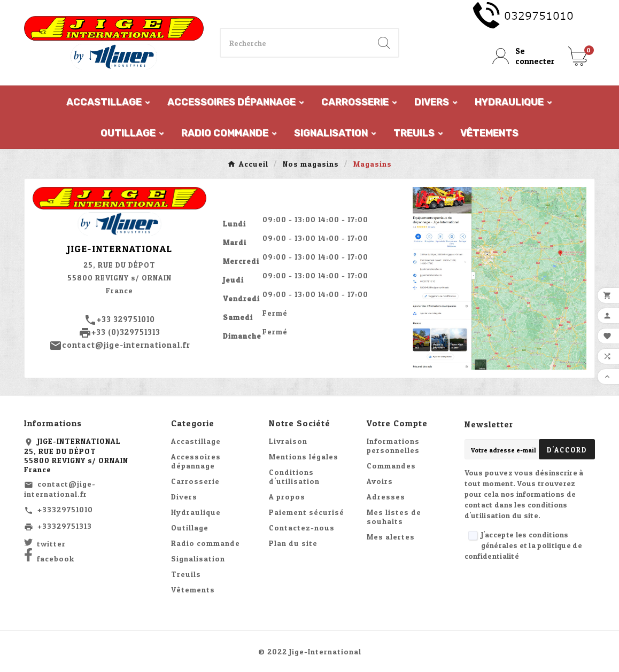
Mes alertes (391, 537)
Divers (184, 497)
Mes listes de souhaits (394, 517)
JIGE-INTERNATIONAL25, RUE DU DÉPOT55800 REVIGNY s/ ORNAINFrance (76, 455)
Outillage (190, 528)
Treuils (186, 574)
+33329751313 (65, 526)
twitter (51, 544)
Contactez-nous (302, 528)
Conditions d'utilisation (294, 476)
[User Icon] (524, 56)
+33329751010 (65, 509)
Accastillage (196, 441)
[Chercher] (295, 43)
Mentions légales (304, 456)
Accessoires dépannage (196, 461)
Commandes (391, 466)
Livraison (288, 441)
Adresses (386, 497)
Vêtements (193, 589)
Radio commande (206, 543)
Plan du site (293, 543)
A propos (287, 497)
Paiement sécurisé (307, 512)
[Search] (384, 43)
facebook (56, 558)
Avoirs (380, 481)
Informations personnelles (393, 446)
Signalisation (198, 558)
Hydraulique (196, 512)
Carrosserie (195, 481)
